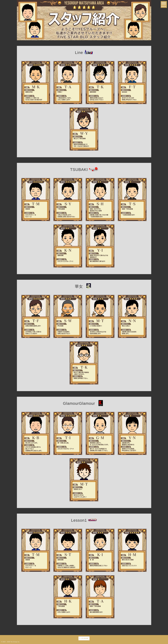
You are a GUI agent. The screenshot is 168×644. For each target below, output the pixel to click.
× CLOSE (84, 638)
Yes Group (14, 642)
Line (84, 53)
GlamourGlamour (84, 403)
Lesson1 (84, 520)
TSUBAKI (84, 170)
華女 (84, 286)
